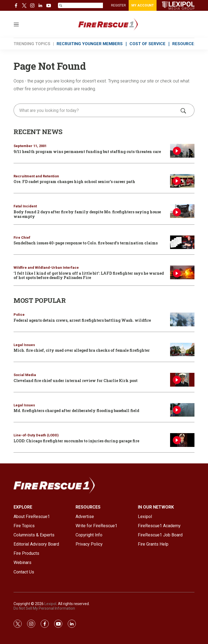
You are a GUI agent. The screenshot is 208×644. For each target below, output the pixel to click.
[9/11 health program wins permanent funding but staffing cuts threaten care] (182, 151)
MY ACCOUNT (143, 5)
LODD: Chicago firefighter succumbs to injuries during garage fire (76, 441)
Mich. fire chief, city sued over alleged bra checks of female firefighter (82, 350)
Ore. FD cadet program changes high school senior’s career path (74, 182)
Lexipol (50, 604)
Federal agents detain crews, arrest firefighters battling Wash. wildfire (82, 320)
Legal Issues (24, 345)
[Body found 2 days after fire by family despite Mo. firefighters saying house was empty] (182, 211)
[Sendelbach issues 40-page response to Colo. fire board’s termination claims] (182, 242)
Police (19, 315)
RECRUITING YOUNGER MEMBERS (90, 44)
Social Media (25, 375)
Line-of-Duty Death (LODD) (36, 435)
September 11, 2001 (30, 146)
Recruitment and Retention (36, 176)
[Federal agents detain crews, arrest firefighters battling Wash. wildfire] (182, 319)
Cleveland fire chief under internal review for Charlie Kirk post (76, 381)
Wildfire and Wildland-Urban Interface (46, 268)
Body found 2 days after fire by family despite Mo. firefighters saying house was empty (87, 214)
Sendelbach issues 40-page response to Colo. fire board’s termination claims (86, 243)
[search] (96, 110)
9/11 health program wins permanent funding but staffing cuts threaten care (87, 152)
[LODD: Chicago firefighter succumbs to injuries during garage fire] (182, 440)
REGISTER (118, 5)
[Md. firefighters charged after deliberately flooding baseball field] (182, 410)
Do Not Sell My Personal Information (44, 608)
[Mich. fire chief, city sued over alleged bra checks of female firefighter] (182, 350)
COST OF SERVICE (147, 44)
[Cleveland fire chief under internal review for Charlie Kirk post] (182, 380)
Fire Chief (22, 238)
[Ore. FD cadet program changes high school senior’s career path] (182, 181)
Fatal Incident (25, 206)
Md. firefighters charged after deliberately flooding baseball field (76, 411)
